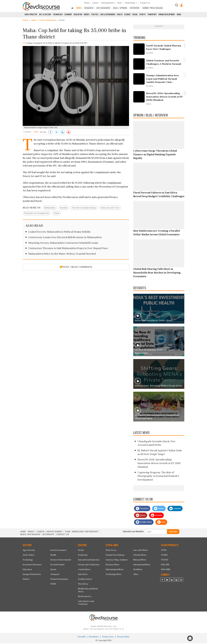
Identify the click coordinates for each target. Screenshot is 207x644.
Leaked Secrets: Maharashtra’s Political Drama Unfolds (59, 233)
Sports (143, 14)
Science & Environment (61, 561)
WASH (179, 14)
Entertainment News (115, 570)
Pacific (81, 551)
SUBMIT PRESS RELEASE (153, 8)
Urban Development (167, 14)
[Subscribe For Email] (156, 532)
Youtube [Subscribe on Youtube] (156, 516)
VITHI (164, 551)
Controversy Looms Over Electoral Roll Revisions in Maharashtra (65, 238)
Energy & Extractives (32, 575)
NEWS (79, 8)
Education (78, 14)
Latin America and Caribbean (86, 603)
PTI (24, 44)
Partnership (131, 3)
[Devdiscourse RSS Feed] (181, 581)
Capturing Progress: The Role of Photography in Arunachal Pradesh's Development (158, 477)
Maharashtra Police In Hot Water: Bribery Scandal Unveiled (62, 255)
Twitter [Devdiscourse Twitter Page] (159, 509)
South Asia (83, 556)
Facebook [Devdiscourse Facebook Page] (142, 509)
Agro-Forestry (31, 14)
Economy (68, 14)
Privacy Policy (123, 637)
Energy (87, 14)
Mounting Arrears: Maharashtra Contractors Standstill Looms (63, 243)
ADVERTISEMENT (55, 532)
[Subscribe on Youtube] (69, 133)
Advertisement (108, 3)
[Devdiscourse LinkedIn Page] (172, 581)
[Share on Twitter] (56, 133)
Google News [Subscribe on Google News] (144, 523)
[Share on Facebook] (50, 133)
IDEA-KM (165, 565)
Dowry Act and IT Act (110, 208)
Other (136, 575)
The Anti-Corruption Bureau (84, 208)
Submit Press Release (115, 556)
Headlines (138, 570)
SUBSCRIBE (173, 532)
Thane (56, 214)
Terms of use (108, 637)
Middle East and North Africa (88, 591)
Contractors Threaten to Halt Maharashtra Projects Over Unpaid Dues (68, 249)
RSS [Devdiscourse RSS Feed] (161, 523)
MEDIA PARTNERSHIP (30, 535)
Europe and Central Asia (89, 565)
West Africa (83, 585)
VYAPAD (165, 561)
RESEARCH (89, 8)
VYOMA (164, 556)
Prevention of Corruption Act (37, 214)
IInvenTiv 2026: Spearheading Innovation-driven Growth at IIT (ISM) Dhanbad (159, 464)
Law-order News (141, 551)
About (87, 3)
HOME (23, 532)
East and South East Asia (89, 561)
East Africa (83, 575)
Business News (113, 565)
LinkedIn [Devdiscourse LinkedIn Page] (175, 509)
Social (135, 14)
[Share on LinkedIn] (63, 133)
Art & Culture (45, 14)
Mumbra (64, 208)
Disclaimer (94, 637)
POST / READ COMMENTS (76, 268)
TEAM (67, 532)
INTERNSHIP (48, 535)
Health (120, 14)
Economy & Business (32, 565)
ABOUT (31, 532)
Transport (152, 14)
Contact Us (145, 3)
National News (140, 561)
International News (142, 565)
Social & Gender (57, 565)
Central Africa (84, 570)
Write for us (111, 551)
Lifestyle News (140, 556)
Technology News (113, 575)
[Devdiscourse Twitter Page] (167, 581)
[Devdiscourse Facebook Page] (162, 581)
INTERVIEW (135, 8)
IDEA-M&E (166, 570)
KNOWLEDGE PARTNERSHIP (85, 532)
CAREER (41, 532)
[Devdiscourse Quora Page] (176, 581)
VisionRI (81, 637)
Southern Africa (85, 580)
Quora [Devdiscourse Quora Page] (141, 516)
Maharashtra (50, 208)
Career (95, 3)
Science (127, 14)
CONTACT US (63, 535)
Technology (58, 14)
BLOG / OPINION (120, 8)
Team (119, 3)
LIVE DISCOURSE (103, 8)
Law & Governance (108, 14)
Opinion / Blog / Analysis (117, 561)
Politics (95, 14)
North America (85, 597)
